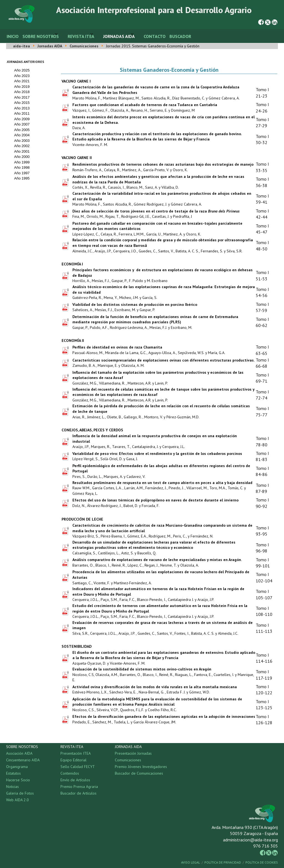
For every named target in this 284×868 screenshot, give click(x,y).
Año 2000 (22, 157)
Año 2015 (22, 103)
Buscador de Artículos (78, 793)
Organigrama (17, 767)
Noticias (12, 787)
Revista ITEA (81, 36)
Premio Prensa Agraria (79, 787)
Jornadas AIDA (119, 36)
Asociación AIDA (19, 753)
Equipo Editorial (73, 760)
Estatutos (13, 773)
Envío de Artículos (75, 780)
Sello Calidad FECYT (78, 767)
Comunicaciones (128, 760)
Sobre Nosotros (41, 36)
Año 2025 (22, 70)
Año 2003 (22, 141)
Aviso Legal (191, 862)
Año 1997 (22, 173)
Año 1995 (22, 178)
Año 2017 (22, 97)
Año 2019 (22, 87)
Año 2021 (22, 81)
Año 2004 (22, 135)
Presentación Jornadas (133, 753)
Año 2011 (22, 113)
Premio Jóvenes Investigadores (141, 767)
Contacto (155, 36)
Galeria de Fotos (20, 793)
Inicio (13, 36)
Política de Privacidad (223, 862)
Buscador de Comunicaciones (139, 773)
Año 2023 (22, 76)
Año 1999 (22, 162)
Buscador (180, 36)
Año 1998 (22, 167)
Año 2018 (22, 92)
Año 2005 (22, 130)
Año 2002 (22, 146)
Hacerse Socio (18, 780)
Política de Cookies (262, 862)
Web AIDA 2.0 (17, 800)
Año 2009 (22, 119)
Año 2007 (22, 124)
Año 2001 (22, 151)
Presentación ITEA (76, 753)
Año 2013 (22, 108)
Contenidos (70, 773)
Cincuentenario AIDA (23, 760)
